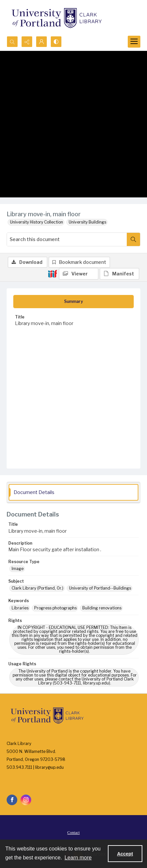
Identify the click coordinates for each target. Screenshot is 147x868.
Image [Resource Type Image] (18, 569)
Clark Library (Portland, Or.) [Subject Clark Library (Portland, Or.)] (37, 588)
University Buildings (87, 222)
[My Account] (41, 42)
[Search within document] (133, 239)
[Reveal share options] (27, 42)
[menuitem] (73, 832)
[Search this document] (67, 239)
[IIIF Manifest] (119, 274)
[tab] (73, 302)
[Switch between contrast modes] (56, 42)
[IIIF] (52, 273)
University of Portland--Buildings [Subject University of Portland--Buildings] (100, 588)
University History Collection (37, 222)
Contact (73, 833)
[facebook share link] (12, 800)
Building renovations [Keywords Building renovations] (102, 608)
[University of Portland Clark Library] (56, 18)
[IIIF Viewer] (79, 274)
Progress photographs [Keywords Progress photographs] (55, 608)
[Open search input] (12, 42)
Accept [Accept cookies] (125, 854)
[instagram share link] (26, 800)
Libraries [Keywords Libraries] (20, 608)
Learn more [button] (78, 858)
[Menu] (134, 42)
